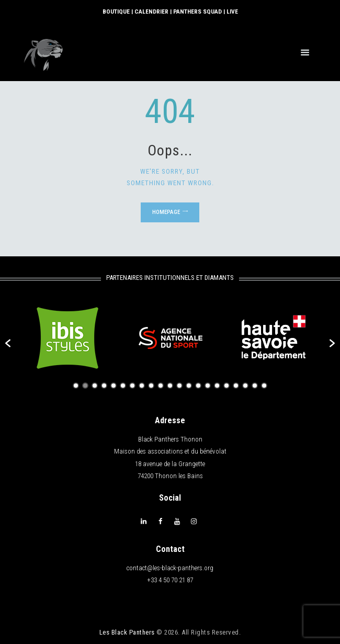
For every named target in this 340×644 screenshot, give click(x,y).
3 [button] (95, 385)
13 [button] (189, 385)
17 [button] (226, 385)
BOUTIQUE (117, 11)
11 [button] (170, 385)
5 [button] (114, 385)
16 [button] (217, 385)
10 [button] (161, 385)
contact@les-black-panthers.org (170, 567)
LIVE (230, 11)
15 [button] (208, 385)
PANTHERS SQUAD (196, 11)
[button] (8, 343)
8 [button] (142, 385)
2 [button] (85, 385)
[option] (67, 337)
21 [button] (264, 385)
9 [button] (151, 385)
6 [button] (123, 385)
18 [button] (236, 385)
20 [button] (255, 385)
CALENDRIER (151, 11)
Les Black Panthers (127, 631)
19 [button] (245, 385)
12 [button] (179, 385)
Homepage (166, 212)
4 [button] (104, 385)
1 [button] (76, 385)
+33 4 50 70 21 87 (170, 579)
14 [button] (198, 385)
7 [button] (132, 385)
